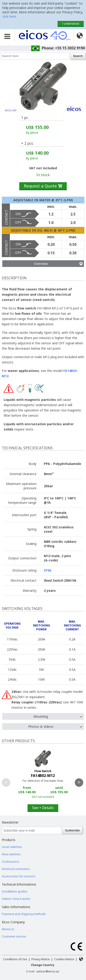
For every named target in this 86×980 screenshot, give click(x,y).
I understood (71, 24)
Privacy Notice (41, 959)
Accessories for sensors (19, 876)
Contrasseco (11, 861)
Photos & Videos (55, 727)
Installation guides (15, 891)
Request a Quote (43, 186)
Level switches (12, 847)
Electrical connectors (16, 869)
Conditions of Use (15, 959)
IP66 (47, 570)
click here (9, 16)
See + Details (43, 808)
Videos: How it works (16, 899)
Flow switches (11, 854)
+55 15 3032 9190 (70, 48)
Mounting (58, 716)
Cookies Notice (64, 959)
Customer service (14, 936)
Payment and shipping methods (24, 914)
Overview (58, 264)
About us (8, 929)
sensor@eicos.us (48, 971)
